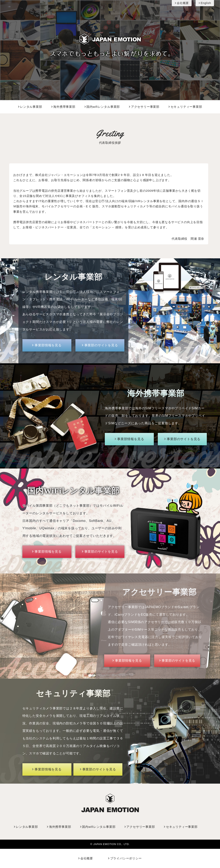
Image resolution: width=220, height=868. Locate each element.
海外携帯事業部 (63, 107)
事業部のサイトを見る (100, 345)
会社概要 (182, 3)
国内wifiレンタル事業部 (102, 107)
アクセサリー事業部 (144, 107)
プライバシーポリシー (125, 858)
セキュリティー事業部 (185, 107)
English (205, 3)
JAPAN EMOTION (105, 844)
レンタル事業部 (30, 107)
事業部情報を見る (47, 345)
